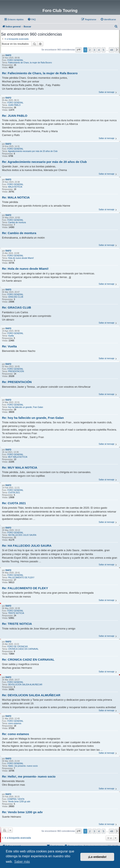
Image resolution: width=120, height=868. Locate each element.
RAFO (8, 55)
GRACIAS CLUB (16, 297)
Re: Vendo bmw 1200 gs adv (22, 812)
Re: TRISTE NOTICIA (17, 624)
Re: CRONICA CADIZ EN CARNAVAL (28, 659)
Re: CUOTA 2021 (14, 503)
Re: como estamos (15, 734)
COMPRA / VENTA (16, 799)
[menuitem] (32, 19)
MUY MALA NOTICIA (18, 457)
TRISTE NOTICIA (16, 613)
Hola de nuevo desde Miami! (21, 258)
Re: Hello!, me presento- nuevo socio (29, 776)
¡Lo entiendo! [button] (97, 857)
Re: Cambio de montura (19, 233)
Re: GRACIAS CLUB (16, 307)
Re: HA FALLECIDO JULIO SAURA (27, 546)
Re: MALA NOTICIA (16, 197)
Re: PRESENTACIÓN (17, 382)
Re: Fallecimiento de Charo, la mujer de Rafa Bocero (40, 73)
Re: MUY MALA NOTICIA (20, 467)
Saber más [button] (22, 862)
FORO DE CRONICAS (18, 647)
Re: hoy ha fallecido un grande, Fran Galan (33, 418)
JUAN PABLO (14, 105)
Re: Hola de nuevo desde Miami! (25, 269)
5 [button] (104, 50)
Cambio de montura (17, 222)
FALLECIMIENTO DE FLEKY (21, 578)
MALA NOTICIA (15, 187)
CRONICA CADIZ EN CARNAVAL (23, 649)
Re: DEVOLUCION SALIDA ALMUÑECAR (31, 695)
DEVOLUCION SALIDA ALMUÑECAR (25, 685)
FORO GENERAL (15, 60)
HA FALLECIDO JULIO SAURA (22, 535)
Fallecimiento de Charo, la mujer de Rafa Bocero (30, 63)
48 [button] (112, 50)
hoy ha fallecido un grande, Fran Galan (26, 407)
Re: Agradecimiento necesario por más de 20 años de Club (44, 162)
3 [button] (94, 50)
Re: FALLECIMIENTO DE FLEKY (25, 588)
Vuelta (11, 336)
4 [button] (99, 50)
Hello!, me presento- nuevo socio (23, 766)
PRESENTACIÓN (16, 371)
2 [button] (90, 50)
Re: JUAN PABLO (15, 116)
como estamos (15, 723)
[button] (79, 50)
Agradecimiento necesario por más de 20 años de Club (33, 151)
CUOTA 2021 (14, 493)
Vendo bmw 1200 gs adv (19, 802)
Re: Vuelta (9, 346)
